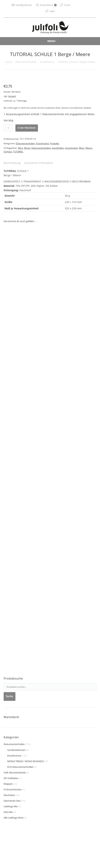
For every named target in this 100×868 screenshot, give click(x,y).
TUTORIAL (18, 152)
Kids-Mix (8, 812)
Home (8, 62)
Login (52, 11)
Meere (89, 148)
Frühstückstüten (13, 789)
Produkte (55, 143)
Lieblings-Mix (11, 806)
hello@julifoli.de (24, 5)
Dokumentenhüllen (26, 62)
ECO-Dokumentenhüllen (20, 767)
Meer (82, 148)
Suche (67, 5)
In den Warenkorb (27, 128)
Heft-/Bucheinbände (15, 773)
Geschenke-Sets (12, 801)
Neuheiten (9, 795)
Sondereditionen (16, 750)
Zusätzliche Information (39, 163)
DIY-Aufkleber (11, 778)
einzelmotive (71, 148)
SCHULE (8, 152)
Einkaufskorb (48, 5)
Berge (27, 148)
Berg (21, 148)
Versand (12, 96)
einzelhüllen (58, 148)
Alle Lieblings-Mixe (14, 818)
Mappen (8, 784)
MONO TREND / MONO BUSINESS (25, 761)
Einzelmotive (47, 62)
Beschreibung (12, 163)
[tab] (12, 163)
